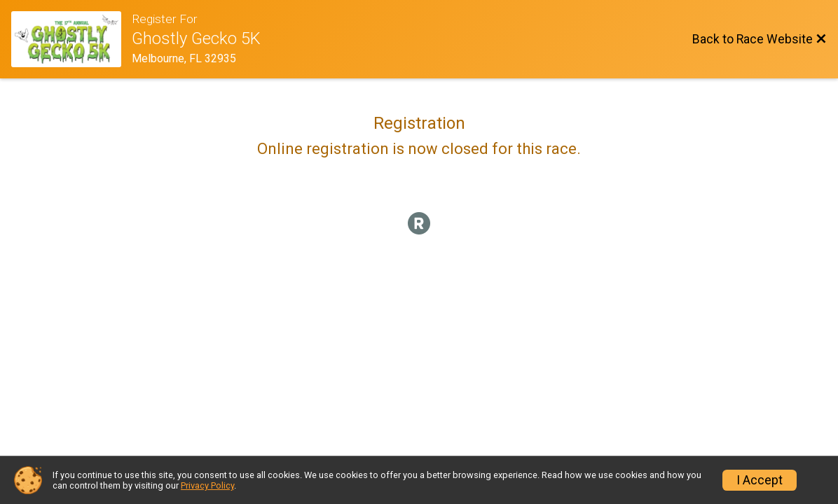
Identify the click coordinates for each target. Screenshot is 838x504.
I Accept (760, 480)
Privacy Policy (207, 485)
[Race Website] (71, 39)
